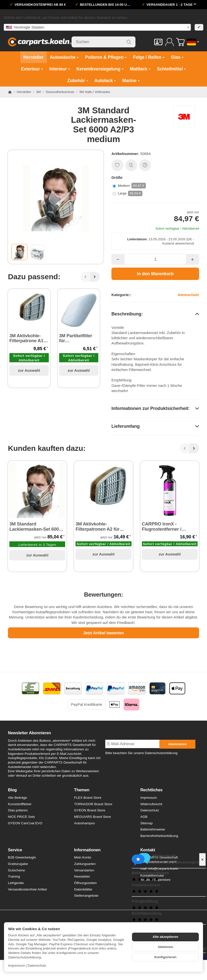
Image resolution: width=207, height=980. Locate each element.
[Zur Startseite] (40, 42)
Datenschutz (37, 965)
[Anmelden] (169, 42)
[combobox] (97, 27)
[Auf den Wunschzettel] (117, 165)
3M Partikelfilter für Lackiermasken (76, 339)
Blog (12, 790)
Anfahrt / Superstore (155, 880)
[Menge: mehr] (193, 259)
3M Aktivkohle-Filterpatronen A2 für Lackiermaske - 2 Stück (100, 527)
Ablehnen (165, 947)
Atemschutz (188, 295)
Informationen (87, 850)
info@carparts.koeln (163, 869)
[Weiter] (95, 277)
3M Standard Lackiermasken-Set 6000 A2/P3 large (35, 527)
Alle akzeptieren (165, 937)
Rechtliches (152, 790)
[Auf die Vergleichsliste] (131, 165)
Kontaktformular (152, 875)
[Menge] (155, 259)
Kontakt (148, 850)
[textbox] (97, 27)
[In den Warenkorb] (155, 274)
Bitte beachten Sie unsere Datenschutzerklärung (141, 753)
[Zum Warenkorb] (180, 42)
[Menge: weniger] (118, 259)
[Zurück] (85, 277)
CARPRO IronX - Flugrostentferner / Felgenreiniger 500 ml (165, 527)
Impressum (16, 965)
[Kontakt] (158, 42)
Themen (82, 790)
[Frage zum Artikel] (145, 165)
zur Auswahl (29, 370)
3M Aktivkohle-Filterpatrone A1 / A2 (28, 339)
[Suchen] (103, 42)
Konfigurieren (165, 957)
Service (15, 850)
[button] (19, 252)
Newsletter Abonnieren (29, 733)
